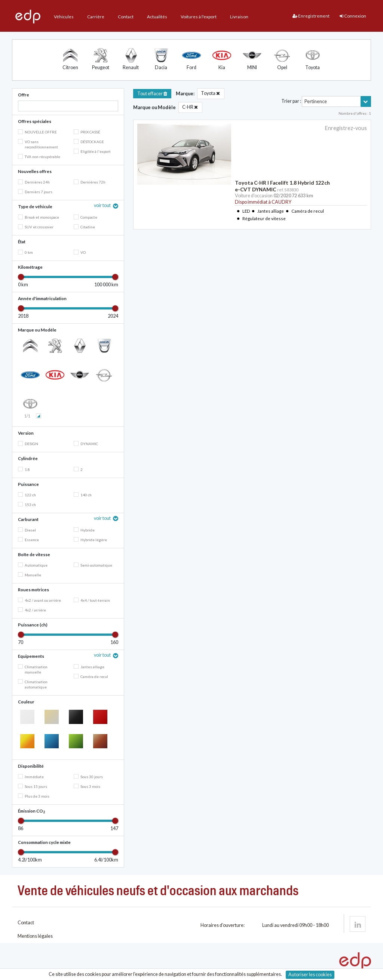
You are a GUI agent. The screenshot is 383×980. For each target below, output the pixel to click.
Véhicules (64, 16)
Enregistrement (311, 16)
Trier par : (291, 101)
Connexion (353, 16)
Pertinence (316, 101)
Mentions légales (35, 936)
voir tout (103, 205)
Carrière (96, 16)
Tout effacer (152, 94)
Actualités (157, 16)
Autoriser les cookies (310, 975)
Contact (126, 16)
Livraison (239, 16)
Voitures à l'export (199, 16)
